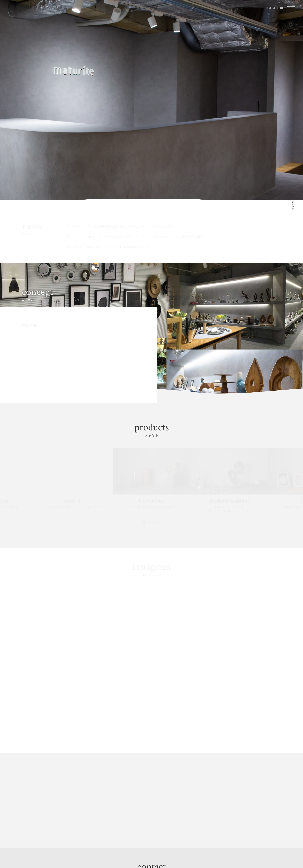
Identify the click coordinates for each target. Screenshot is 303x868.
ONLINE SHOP (275, 8)
